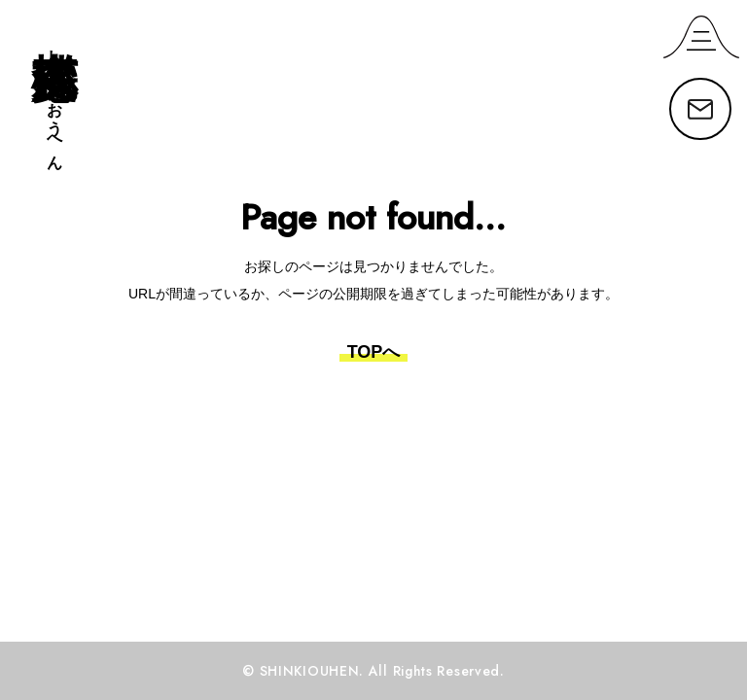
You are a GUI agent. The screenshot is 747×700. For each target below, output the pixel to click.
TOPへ (374, 352)
